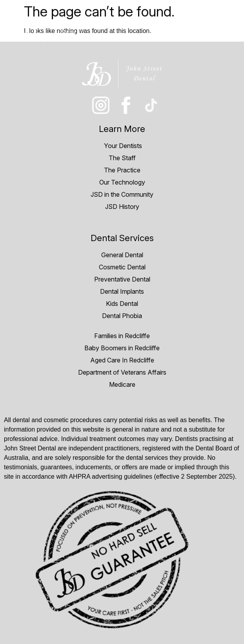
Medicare (122, 384)
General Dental (122, 255)
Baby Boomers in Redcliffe (122, 348)
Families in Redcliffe (122, 336)
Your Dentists (122, 146)
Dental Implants (122, 291)
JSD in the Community (122, 194)
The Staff (122, 158)
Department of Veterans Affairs (122, 372)
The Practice (122, 170)
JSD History (122, 207)
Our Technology (122, 182)
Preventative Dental (122, 279)
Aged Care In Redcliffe (122, 360)
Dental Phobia (122, 316)
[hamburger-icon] (229, 26)
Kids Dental (122, 304)
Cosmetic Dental (122, 267)
